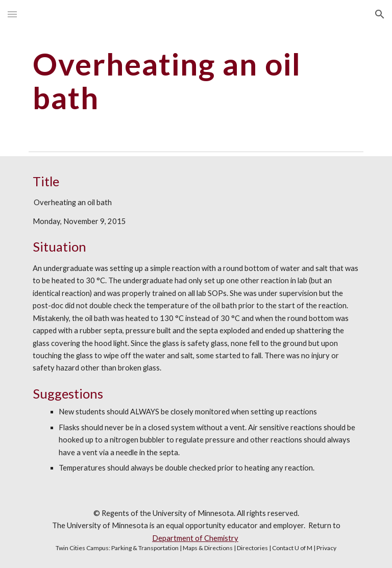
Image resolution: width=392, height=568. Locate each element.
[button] (12, 14)
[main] (196, 81)
